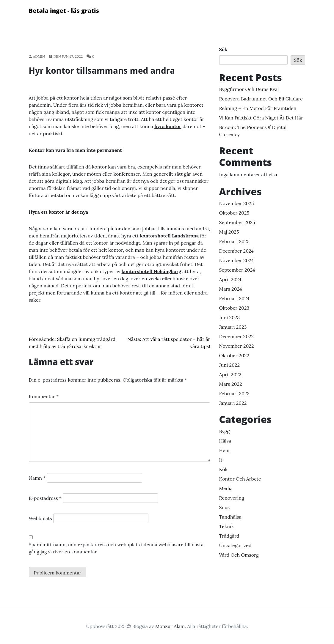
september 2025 (237, 222)
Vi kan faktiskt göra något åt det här (261, 118)
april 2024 (230, 279)
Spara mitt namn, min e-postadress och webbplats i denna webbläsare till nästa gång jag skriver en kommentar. (116, 548)
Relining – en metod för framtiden (258, 108)
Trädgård (229, 536)
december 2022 (237, 336)
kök (224, 469)
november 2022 (237, 346)
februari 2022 (234, 393)
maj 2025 (229, 232)
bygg (225, 431)
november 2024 (237, 260)
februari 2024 (234, 298)
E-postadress (45, 498)
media (226, 488)
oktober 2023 (234, 308)
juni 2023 (230, 317)
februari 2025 (235, 241)
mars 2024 (231, 289)
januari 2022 (233, 403)
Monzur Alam (170, 626)
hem (224, 450)
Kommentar (44, 396)
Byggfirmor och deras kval (249, 89)
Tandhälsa (230, 517)
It (221, 460)
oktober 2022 (234, 355)
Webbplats (40, 518)
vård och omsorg (239, 555)
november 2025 (237, 203)
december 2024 (236, 251)
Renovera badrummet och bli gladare (261, 99)
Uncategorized (235, 545)
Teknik (227, 526)
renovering (232, 498)
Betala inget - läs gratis (64, 11)
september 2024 (237, 270)
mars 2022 (231, 384)
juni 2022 (230, 365)
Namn (37, 478)
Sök (223, 49)
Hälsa (225, 441)
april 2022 (230, 374)
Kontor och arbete (240, 479)
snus (225, 507)
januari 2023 (233, 327)
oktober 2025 (234, 213)
